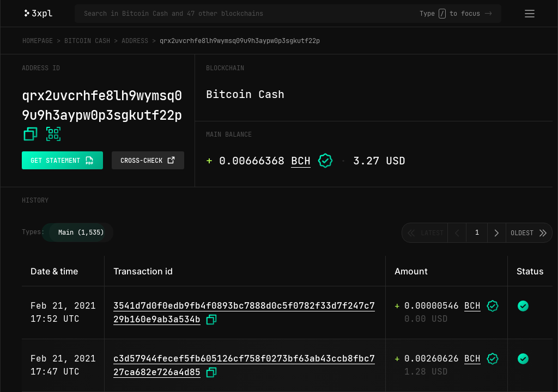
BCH (301, 161)
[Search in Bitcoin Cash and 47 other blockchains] (252, 14)
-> (488, 14)
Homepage (38, 41)
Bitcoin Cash (87, 41)
